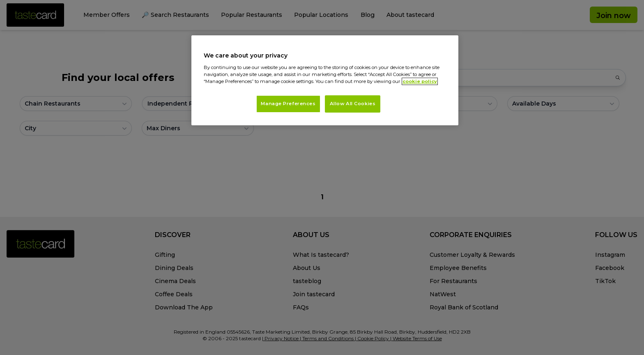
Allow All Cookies (353, 104)
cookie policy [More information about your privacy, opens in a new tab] (420, 81)
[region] (325, 80)
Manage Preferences (288, 104)
